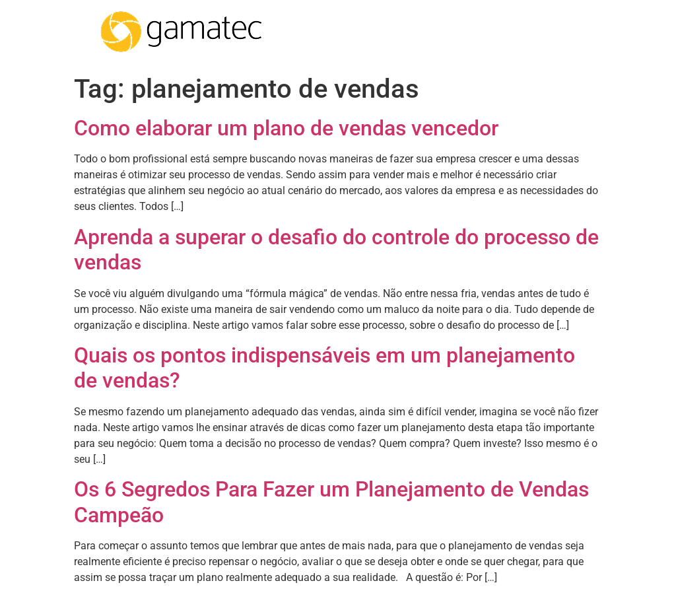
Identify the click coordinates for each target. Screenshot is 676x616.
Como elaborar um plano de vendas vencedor (286, 128)
